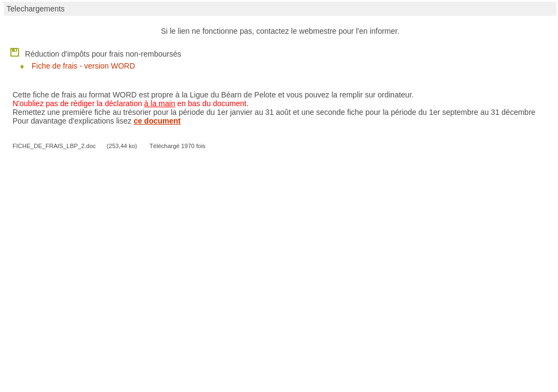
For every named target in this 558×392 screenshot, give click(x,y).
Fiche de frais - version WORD (83, 66)
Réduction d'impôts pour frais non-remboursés (95, 52)
